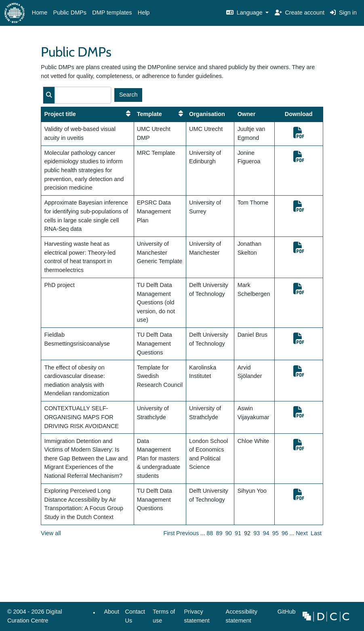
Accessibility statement (242, 616)
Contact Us (135, 616)
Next (302, 533)
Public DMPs (70, 13)
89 (219, 533)
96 (285, 533)
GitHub (285, 614)
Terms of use (164, 616)
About (112, 612)
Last (316, 533)
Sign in (343, 13)
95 (276, 533)
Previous (187, 533)
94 (266, 533)
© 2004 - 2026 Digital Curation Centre (33, 618)
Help (144, 13)
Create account (300, 13)
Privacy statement (197, 616)
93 (257, 533)
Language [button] (245, 13)
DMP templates (112, 13)
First (169, 533)
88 (210, 533)
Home (40, 13)
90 (229, 533)
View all (51, 533)
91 (238, 533)
